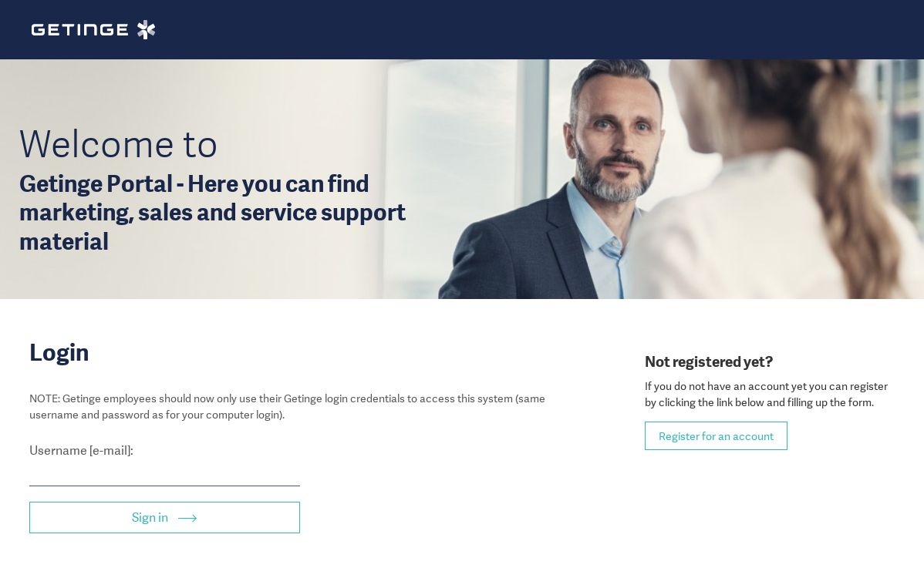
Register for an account (716, 436)
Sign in (151, 518)
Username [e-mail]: (81, 450)
